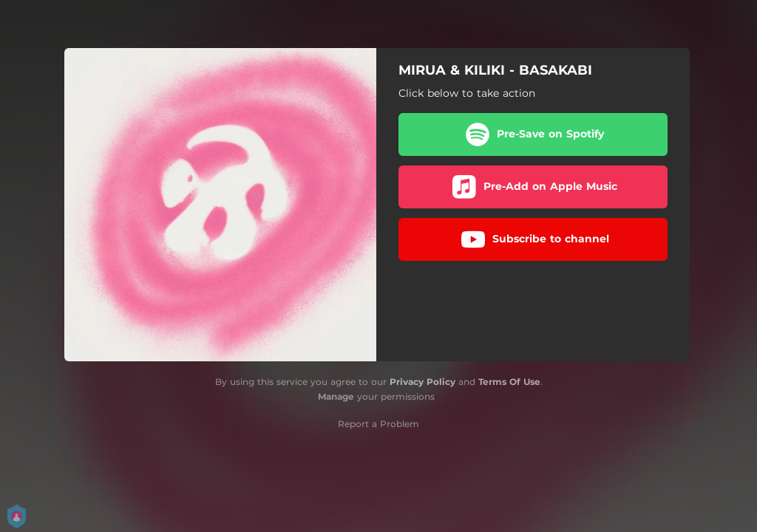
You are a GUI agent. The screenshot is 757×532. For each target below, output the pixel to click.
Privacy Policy (422, 382)
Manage (336, 396)
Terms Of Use (509, 382)
